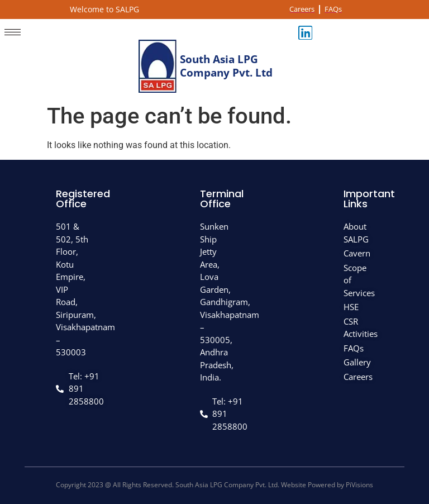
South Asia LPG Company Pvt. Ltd (226, 66)
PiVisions (359, 485)
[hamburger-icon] (13, 32)
